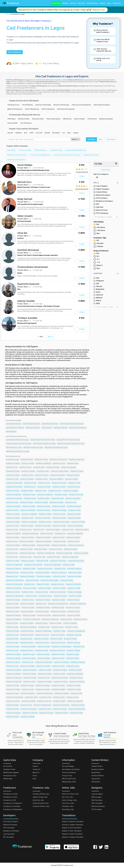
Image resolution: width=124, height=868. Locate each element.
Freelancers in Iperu (26, 639)
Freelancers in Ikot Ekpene (14, 487)
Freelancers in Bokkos (61, 682)
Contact (82, 176)
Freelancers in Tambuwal (58, 612)
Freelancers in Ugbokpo (13, 658)
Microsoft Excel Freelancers (78, 428)
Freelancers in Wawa (12, 717)
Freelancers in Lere (68, 530)
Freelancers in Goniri (31, 697)
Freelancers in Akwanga (74, 635)
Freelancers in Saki (30, 499)
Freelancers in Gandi (72, 658)
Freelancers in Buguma (74, 506)
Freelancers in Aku (12, 557)
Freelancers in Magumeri (14, 619)
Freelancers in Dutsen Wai (78, 604)
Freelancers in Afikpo (13, 561)
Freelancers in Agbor (29, 569)
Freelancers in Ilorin (25, 467)
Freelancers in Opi (26, 705)
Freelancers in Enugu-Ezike (50, 619)
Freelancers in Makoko (73, 538)
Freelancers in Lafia (74, 510)
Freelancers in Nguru (74, 518)
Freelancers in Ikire (41, 491)
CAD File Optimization (48, 109)
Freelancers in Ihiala (60, 542)
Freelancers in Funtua (43, 506)
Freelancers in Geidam (74, 577)
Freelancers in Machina (28, 693)
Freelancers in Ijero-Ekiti (73, 499)
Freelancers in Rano (12, 623)
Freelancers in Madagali (13, 674)
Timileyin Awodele (27, 318)
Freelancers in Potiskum (43, 538)
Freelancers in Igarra (27, 651)
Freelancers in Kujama (60, 670)
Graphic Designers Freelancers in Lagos (43, 440)
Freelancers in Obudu (59, 616)
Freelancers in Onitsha (28, 471)
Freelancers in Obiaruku (43, 690)
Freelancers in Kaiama (13, 608)
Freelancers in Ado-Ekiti (57, 475)
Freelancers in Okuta (41, 592)
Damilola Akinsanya (28, 250)
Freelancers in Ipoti (73, 542)
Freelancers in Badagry (74, 592)
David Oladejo (25, 165)
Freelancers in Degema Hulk (32, 619)
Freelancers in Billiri (12, 639)
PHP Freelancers (11, 432)
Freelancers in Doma (44, 647)
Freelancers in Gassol (58, 654)
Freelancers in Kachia (30, 588)
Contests (65, 3)
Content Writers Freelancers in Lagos (68, 440)
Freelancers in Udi (79, 647)
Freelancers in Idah (68, 565)
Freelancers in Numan (55, 549)
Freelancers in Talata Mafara (15, 580)
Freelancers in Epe (12, 542)
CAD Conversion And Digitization (81, 105)
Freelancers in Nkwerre (74, 569)
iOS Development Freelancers (15, 428)
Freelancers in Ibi (41, 604)
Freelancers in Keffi (58, 538)
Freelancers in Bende (43, 545)
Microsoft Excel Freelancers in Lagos (56, 448)
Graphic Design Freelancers (31, 424)
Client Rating (98, 222)
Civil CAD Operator (26, 123)
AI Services (117, 3)
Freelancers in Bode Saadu (43, 631)
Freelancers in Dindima (43, 666)
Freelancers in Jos (12, 467)
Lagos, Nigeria (24, 168)
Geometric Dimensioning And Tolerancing (67, 155)
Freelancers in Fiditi (42, 561)
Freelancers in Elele (73, 612)
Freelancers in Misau (58, 658)
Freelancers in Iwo (30, 487)
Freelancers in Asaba (54, 557)
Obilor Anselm (25, 216)
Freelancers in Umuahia (59, 483)
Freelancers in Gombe (44, 487)
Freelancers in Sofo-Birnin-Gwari (58, 604)
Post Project (56, 3)
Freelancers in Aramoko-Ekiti (46, 553)
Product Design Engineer (54, 119)
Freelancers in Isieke (46, 534)
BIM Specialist (67, 119)
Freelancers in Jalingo (74, 514)
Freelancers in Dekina (78, 705)
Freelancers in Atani (73, 487)
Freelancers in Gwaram (41, 639)
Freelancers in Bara (45, 697)
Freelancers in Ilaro (12, 577)
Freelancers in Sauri (12, 666)
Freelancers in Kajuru (43, 654)
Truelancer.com (68, 865)
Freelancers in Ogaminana (44, 542)
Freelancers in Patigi (74, 588)
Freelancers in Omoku (13, 701)
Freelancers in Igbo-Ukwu (27, 553)
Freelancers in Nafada (27, 604)
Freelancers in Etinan (62, 713)
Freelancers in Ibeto (12, 643)
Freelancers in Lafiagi (59, 526)
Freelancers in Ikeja (41, 479)
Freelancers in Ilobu (59, 514)
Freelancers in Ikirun (12, 510)
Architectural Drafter (38, 119)
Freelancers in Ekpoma (42, 573)
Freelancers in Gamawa (78, 662)
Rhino (69, 133)
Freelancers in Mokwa (42, 612)
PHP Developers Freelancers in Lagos (17, 451)
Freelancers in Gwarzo (42, 635)
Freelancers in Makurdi (56, 479)
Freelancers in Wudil (12, 604)
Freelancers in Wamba (13, 592)
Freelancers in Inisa (12, 502)
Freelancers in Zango (12, 686)
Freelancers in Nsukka (59, 518)
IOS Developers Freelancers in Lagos (44, 444)
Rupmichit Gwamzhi (28, 284)
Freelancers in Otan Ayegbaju (50, 580)
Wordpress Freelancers (33, 428)
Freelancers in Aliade (76, 713)
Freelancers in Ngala (44, 658)
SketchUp (47, 133)
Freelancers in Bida (43, 499)
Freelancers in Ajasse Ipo (14, 678)
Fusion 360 (39, 133)
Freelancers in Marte (70, 639)
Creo (64, 133)
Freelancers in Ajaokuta (28, 647)
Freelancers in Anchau (42, 643)
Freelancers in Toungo (74, 690)
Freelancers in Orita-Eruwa (58, 561)
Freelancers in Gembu (44, 616)
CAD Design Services (14, 105)
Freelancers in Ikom (12, 549)
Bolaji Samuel (25, 199)
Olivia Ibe (22, 233)
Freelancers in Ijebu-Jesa (59, 573)
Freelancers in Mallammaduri (42, 705)
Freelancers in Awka (57, 499)
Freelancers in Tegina (58, 600)
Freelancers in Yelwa (73, 666)
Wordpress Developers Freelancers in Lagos (71, 444)
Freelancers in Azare (12, 526)
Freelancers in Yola (25, 530)
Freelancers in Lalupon (13, 545)
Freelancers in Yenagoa (43, 600)
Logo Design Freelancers (14, 424)
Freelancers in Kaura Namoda (33, 565)
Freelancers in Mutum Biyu (45, 693)
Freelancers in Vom (28, 690)
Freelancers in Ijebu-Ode (14, 495)
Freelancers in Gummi (32, 580)
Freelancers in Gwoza (13, 647)
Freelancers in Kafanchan (76, 545)
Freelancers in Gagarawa (75, 701)
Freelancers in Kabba (75, 573)
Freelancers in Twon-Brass (61, 705)
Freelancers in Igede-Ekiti (75, 534)
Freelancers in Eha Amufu (76, 561)
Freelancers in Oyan (25, 557)
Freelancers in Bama (45, 514)
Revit (26, 133)
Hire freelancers (15, 52)
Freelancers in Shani (73, 654)
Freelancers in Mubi (27, 491)
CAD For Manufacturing (32, 109)
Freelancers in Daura (41, 549)
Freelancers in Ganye (73, 643)
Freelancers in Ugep (29, 495)
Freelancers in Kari (66, 619)
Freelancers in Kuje (12, 530)
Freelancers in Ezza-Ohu (45, 569)
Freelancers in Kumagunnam (76, 631)
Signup (102, 3)
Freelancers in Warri (43, 471)
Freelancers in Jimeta (59, 487)
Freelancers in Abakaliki (28, 510)
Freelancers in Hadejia (13, 522)
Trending (91, 139)
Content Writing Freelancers (50, 424)
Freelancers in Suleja (26, 502)
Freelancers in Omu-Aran (57, 651)
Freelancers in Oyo (39, 467)
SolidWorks (18, 133)
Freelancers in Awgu (73, 600)
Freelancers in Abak (29, 682)
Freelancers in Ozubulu (81, 553)
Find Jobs (81, 3)
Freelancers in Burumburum (15, 697)
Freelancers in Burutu (27, 635)
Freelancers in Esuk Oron (43, 518)
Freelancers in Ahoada (45, 674)
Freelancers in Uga (60, 569)
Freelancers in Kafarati (28, 701)
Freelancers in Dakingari (45, 682)
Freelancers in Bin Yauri (44, 701)
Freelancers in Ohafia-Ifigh (70, 557)
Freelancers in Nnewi (61, 495)
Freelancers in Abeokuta (68, 467)
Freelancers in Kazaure (30, 670)
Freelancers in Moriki (59, 588)
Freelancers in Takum (60, 596)
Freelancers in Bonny (27, 631)
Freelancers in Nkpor (27, 526)
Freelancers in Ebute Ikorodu (60, 471)
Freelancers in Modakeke (29, 514)
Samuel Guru (24, 182)
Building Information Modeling (17, 155)
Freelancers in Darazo (80, 619)
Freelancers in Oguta (58, 608)
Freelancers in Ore (28, 662)
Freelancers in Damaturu (27, 577)
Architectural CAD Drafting (43, 105)
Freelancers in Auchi (12, 573)
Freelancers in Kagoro (71, 549)
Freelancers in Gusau (13, 491)
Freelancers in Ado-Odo (58, 643)
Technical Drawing (25, 150)
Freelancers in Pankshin (73, 584)
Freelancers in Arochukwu (29, 709)
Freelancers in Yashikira (13, 654)
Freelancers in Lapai (12, 635)
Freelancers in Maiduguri (43, 464)
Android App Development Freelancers (72, 424)
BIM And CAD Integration (15, 109)
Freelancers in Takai (45, 709)
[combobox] (104, 217)
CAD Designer (12, 119)
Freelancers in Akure (73, 475)
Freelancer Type (100, 238)
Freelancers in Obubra (29, 674)
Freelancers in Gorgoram (77, 682)
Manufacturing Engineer (106, 119)
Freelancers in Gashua (13, 514)
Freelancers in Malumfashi (14, 565)
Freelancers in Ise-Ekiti (76, 495)
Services (73, 3)
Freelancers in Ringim (73, 651)
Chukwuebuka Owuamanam (33, 267)
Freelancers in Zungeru (13, 600)
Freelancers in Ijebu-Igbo (29, 522)
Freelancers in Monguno (13, 616)
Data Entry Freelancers (61, 428)
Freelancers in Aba (73, 464)
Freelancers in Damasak (61, 662)
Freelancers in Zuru (28, 600)
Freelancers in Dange (27, 686)
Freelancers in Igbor (55, 623)
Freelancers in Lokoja (27, 573)
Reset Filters (106, 170)
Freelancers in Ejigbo (29, 506)
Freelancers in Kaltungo (43, 686)
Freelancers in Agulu (26, 549)
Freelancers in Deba (41, 623)
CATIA (31, 133)
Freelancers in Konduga (27, 666)
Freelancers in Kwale (29, 616)
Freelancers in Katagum (13, 713)
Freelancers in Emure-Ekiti (30, 534)
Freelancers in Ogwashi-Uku (15, 596)
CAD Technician (92, 119)
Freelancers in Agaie (12, 693)
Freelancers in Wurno (45, 670)
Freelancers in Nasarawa (14, 588)
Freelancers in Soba (56, 639)
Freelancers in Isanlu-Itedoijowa (61, 647)
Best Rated (111, 139)
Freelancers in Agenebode (75, 674)
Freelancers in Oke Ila (57, 584)
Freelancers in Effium (13, 538)
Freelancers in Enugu (53, 467)
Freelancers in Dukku (12, 631)
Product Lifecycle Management (40, 155)
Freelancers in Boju (59, 674)
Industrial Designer (79, 119)
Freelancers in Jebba (12, 612)
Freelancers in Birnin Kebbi (61, 522)
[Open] (117, 217)
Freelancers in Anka (72, 697)
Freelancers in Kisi (71, 502)
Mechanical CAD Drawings (61, 105)
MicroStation (56, 133)
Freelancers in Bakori (76, 678)
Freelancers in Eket (31, 596)
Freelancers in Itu (29, 584)
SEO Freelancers (47, 428)
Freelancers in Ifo (60, 534)
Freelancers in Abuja (28, 464)
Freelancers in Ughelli (28, 545)
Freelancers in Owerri (55, 491)
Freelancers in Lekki (12, 479)
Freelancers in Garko (27, 612)
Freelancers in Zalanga (13, 690)
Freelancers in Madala (59, 690)
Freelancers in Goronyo (46, 713)
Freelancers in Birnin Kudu (58, 592)
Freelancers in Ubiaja (28, 608)
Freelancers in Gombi (73, 616)
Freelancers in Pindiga (78, 522)
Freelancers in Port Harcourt (58, 460)
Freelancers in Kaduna (13, 464)
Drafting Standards (40, 150)
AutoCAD (10, 133)
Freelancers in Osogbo (56, 502)
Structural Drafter (13, 123)
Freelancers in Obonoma (13, 569)
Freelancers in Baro (27, 592)
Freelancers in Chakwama (45, 495)
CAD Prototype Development (102, 105)
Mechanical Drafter (24, 119)
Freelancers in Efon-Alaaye (14, 483)
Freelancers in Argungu (44, 577)
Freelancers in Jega (39, 557)
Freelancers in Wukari (82, 530)
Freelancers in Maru (59, 701)
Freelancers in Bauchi (27, 479)
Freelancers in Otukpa (43, 608)
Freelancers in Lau (44, 678)
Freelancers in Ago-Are (13, 662)
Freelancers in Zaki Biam (30, 713)
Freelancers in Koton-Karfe (77, 709)
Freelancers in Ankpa (41, 651)
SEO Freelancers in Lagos (14, 448)
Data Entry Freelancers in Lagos (33, 448)
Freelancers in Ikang (58, 666)
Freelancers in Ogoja (67, 580)
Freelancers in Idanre (27, 538)
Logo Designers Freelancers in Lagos (17, 440)
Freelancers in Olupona (53, 530)
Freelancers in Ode (12, 553)
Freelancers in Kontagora (75, 526)
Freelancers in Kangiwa (62, 693)
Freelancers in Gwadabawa (28, 627)
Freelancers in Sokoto (13, 471)
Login (109, 3)
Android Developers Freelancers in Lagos (19, 444)
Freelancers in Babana (70, 623)
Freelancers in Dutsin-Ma (14, 682)
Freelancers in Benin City (76, 460)
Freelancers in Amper (58, 686)
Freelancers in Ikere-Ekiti (43, 526)
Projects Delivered (101, 251)
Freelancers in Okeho (75, 670)
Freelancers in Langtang (13, 670)
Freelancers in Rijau (59, 631)
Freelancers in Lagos (12, 460)
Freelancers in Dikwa (45, 588)
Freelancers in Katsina (42, 475)
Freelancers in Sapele (41, 502)
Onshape (76, 133)
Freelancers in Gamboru (26, 542)
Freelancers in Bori (76, 693)
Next (51, 337)
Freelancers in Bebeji (12, 709)
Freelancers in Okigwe (13, 518)
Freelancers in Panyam (60, 709)
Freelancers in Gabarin (27, 717)
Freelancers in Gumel (59, 577)
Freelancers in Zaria (59, 464)
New (101, 139)
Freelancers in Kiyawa (27, 623)
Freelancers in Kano (27, 460)
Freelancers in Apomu (28, 561)
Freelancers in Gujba (12, 705)
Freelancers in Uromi (45, 522)
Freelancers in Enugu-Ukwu (52, 565)
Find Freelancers (92, 3)
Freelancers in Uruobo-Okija (44, 662)
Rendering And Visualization (16, 160)
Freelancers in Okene (77, 471)
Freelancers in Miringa (73, 686)
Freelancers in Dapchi (29, 658)
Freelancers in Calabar (13, 475)
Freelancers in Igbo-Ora (13, 534)
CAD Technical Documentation (66, 109)
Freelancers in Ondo (74, 483)
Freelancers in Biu (39, 530)
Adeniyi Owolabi (26, 301)
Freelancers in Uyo (27, 475)
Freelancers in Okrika (44, 510)
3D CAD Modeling (27, 105)
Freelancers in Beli (44, 627)
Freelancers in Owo (44, 483)
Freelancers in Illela (57, 627)
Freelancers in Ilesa (30, 483)
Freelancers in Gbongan (13, 506)
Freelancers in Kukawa (58, 635)
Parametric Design (56, 150)
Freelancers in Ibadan (41, 460)
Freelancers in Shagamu (71, 491)
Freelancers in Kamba (45, 596)
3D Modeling (11, 150)
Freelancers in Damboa (73, 608)
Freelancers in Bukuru (27, 643)
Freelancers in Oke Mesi (59, 545)
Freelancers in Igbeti (75, 596)
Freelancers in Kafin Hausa (59, 678)
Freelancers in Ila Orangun (14, 499)
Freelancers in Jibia (29, 654)
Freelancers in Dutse (71, 627)
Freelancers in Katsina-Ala (14, 584)
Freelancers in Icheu (12, 651)
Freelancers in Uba (59, 697)
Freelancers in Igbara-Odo (64, 553)
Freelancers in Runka (30, 678)
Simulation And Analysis (91, 155)
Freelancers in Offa (27, 518)
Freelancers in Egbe (12, 627)
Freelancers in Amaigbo (59, 510)
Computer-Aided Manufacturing (76, 150)
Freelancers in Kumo (43, 584)
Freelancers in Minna (71, 479)
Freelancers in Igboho (58, 506)
